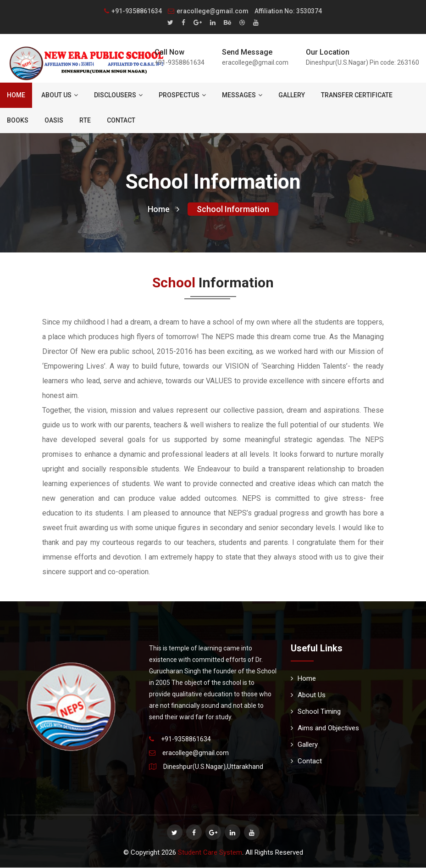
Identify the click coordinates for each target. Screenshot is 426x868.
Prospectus (182, 95)
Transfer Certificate (357, 95)
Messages (242, 95)
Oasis (54, 120)
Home (16, 95)
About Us (60, 95)
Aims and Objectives (325, 728)
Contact (121, 120)
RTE (85, 120)
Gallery (292, 95)
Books (18, 120)
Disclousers (118, 95)
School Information (233, 210)
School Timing (316, 712)
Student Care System (210, 853)
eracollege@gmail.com (208, 11)
